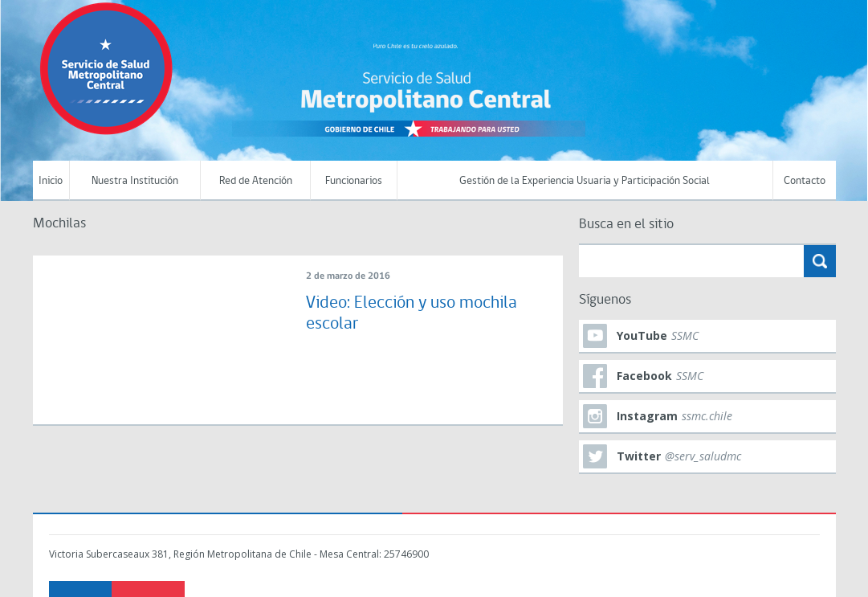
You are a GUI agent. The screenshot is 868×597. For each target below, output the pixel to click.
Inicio (51, 181)
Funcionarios (354, 181)
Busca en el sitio (626, 225)
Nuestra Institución (135, 181)
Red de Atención (256, 181)
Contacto (805, 181)
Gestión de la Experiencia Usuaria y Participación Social (585, 181)
